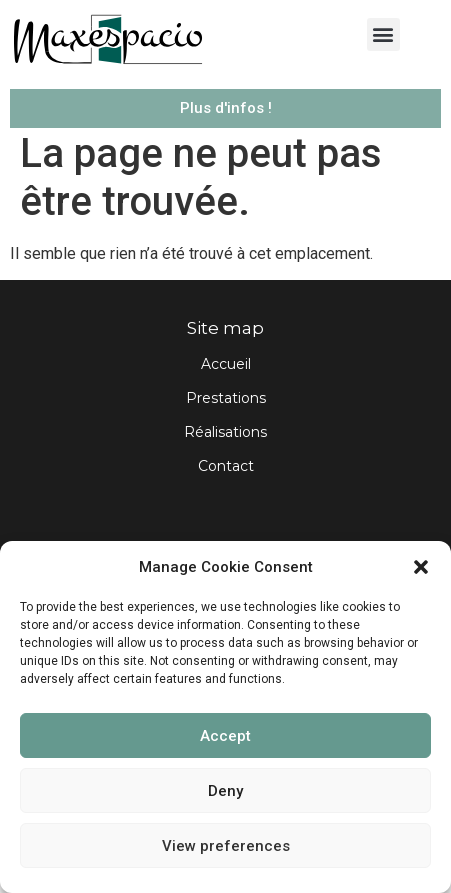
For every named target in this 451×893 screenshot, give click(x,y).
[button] (421, 567)
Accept (225, 736)
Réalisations (225, 448)
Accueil (226, 380)
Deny (225, 791)
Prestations (226, 414)
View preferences (226, 846)
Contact (226, 482)
